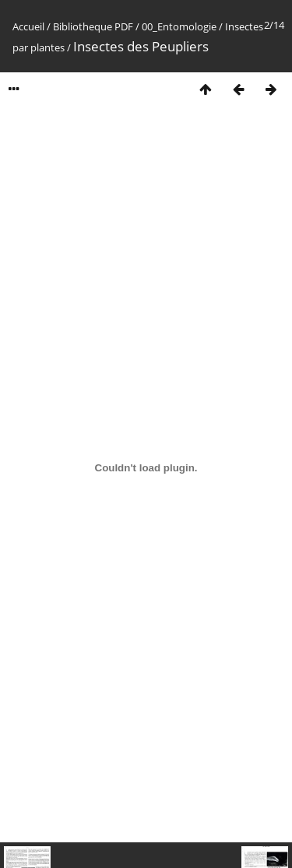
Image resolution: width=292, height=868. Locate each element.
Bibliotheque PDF (93, 26)
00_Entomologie (179, 26)
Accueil (28, 26)
